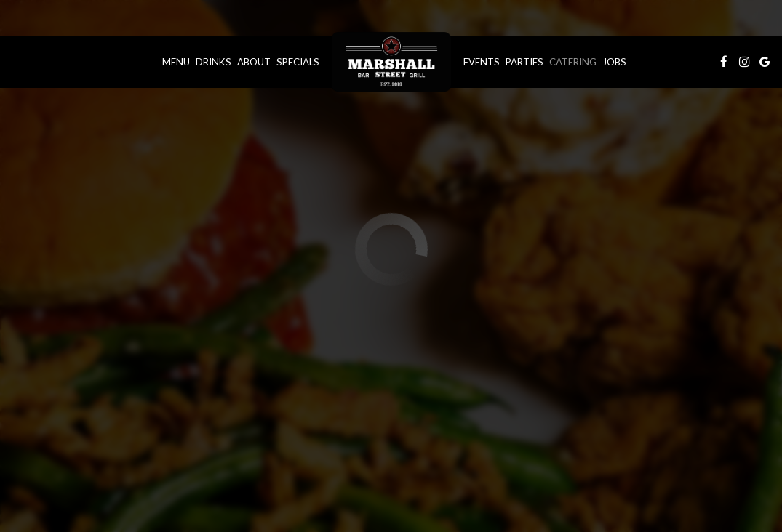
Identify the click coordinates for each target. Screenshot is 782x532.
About (254, 62)
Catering (573, 62)
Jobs (614, 62)
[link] (391, 62)
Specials (298, 62)
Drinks (214, 62)
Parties (524, 62)
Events (482, 62)
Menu (176, 62)
